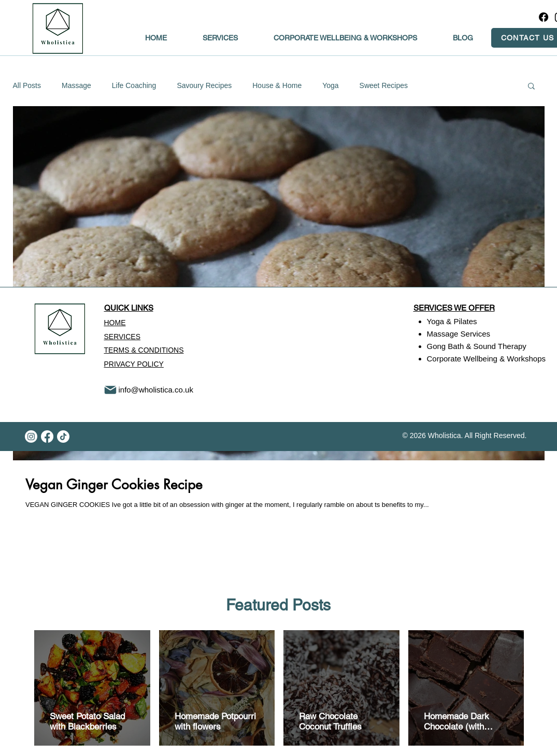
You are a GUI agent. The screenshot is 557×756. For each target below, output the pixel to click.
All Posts (27, 85)
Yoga (330, 85)
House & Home (277, 85)
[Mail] (110, 390)
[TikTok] (63, 437)
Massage (76, 85)
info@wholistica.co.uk (156, 390)
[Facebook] (544, 17)
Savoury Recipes (204, 85)
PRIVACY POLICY (134, 364)
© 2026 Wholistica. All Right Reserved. (465, 435)
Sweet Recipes (384, 85)
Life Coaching (134, 85)
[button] (531, 87)
